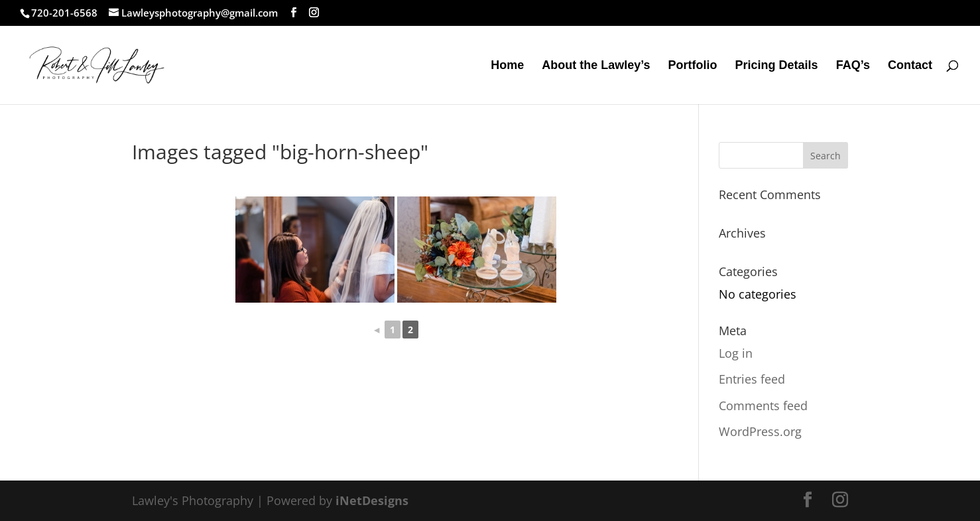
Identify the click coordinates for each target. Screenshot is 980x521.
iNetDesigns (372, 500)
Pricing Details (777, 66)
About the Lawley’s (596, 66)
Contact (910, 66)
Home (507, 66)
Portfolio (693, 66)
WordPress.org (760, 431)
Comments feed (763, 406)
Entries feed (752, 379)
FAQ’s (853, 66)
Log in (736, 353)
